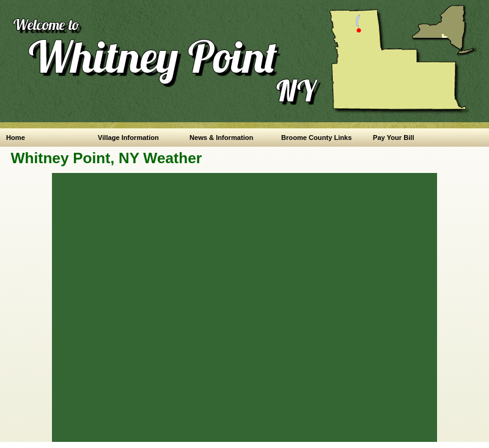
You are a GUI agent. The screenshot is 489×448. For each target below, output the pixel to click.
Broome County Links (316, 138)
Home (16, 138)
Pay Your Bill (394, 138)
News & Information (221, 138)
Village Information (128, 138)
